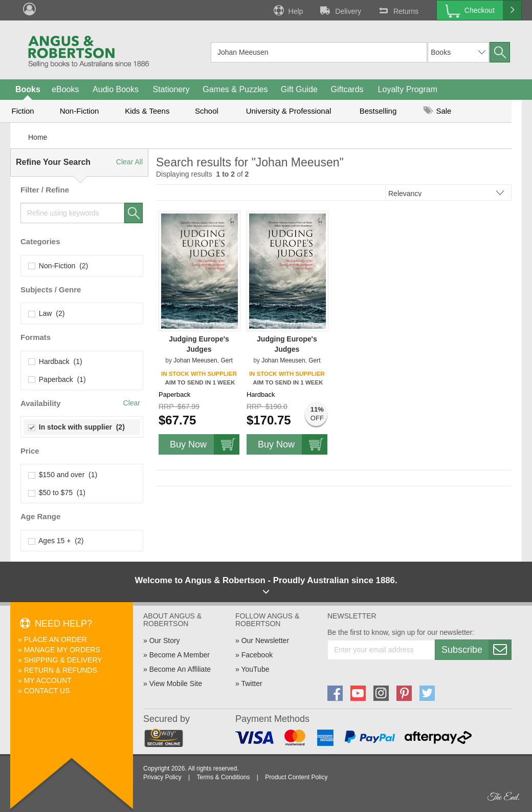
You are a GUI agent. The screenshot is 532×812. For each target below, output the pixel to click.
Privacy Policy (162, 777)
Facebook (257, 655)
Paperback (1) (57, 379)
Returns (397, 10)
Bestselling (378, 111)
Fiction (23, 111)
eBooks (65, 89)
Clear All (129, 162)
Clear (132, 403)
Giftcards (347, 89)
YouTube (255, 669)
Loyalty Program (408, 89)
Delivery (340, 10)
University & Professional (289, 111)
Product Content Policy (296, 777)
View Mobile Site (176, 683)
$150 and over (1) (63, 475)
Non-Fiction (80, 111)
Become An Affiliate (180, 669)
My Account (48, 680)
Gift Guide (299, 89)
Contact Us (47, 691)
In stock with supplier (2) (77, 427)
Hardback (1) (56, 361)
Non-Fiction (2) (58, 266)
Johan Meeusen (195, 360)
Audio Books (116, 89)
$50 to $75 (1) (57, 493)
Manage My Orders (62, 650)
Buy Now (205, 444)
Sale (437, 111)
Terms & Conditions (223, 777)
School (207, 111)
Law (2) (47, 313)
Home (38, 137)
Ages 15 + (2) (56, 541)
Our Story (165, 640)
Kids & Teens (147, 111)
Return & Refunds (61, 670)
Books (28, 89)
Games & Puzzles (235, 89)
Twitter (251, 683)
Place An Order (56, 639)
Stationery (171, 89)
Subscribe (476, 650)
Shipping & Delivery (63, 660)
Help (287, 10)
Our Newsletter (265, 640)
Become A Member (180, 655)
